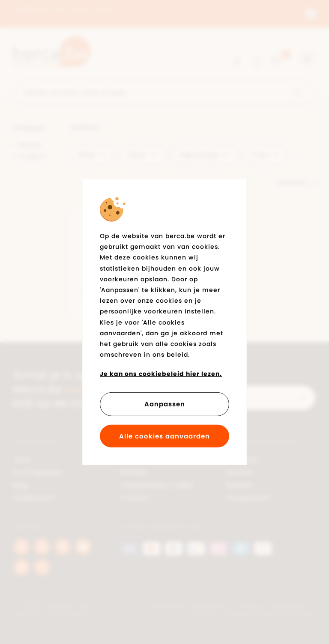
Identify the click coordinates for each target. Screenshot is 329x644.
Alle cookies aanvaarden (164, 436)
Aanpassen (165, 404)
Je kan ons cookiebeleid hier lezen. (161, 374)
